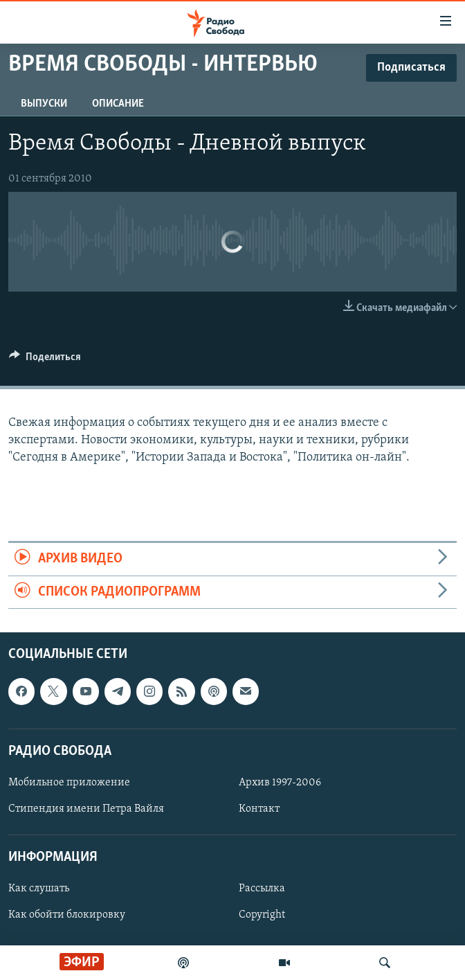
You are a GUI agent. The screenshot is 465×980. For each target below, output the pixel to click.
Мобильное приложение (69, 783)
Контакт (259, 809)
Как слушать (39, 889)
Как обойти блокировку (67, 915)
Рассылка (262, 889)
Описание (118, 104)
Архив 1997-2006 (280, 783)
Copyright (262, 915)
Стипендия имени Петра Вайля (86, 809)
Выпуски (44, 104)
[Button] (45, 360)
